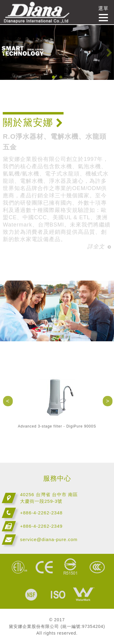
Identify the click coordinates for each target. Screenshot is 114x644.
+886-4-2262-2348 (41, 513)
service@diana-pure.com (49, 539)
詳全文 (99, 246)
